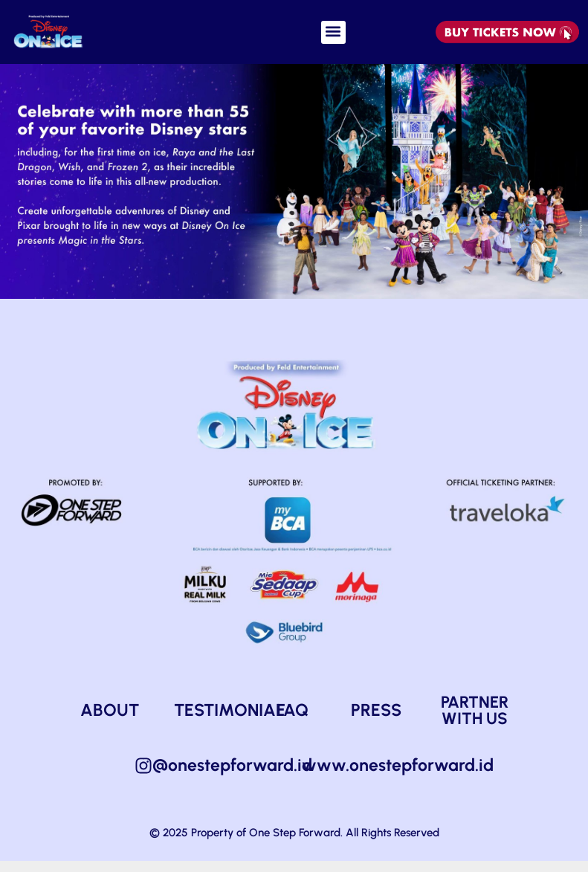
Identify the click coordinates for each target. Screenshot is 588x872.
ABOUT (110, 721)
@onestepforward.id (232, 776)
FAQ (293, 721)
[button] (333, 32)
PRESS (376, 721)
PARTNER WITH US (475, 721)
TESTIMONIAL (229, 721)
